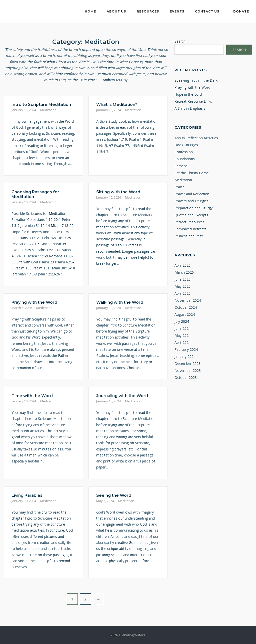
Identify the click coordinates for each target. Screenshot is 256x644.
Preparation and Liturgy (193, 208)
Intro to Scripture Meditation (41, 105)
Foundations (185, 159)
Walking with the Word (120, 302)
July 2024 (182, 321)
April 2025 (182, 293)
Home (90, 11)
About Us (116, 11)
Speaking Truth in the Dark (196, 80)
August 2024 (185, 314)
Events (177, 11)
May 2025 (182, 286)
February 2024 (186, 349)
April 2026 (182, 265)
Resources (148, 11)
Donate (241, 11)
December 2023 (187, 363)
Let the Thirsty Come (192, 173)
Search (180, 41)
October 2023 (186, 377)
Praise (179, 187)
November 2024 (188, 300)
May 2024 (182, 335)
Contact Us (207, 11)
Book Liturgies (186, 145)
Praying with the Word (34, 302)
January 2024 (185, 356)
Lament (181, 166)
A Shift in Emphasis (190, 108)
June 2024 (182, 328)
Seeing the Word (114, 495)
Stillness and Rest (189, 236)
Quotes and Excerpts (191, 215)
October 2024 (186, 307)
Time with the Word (32, 396)
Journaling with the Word (122, 396)
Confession (184, 152)
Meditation (48, 110)
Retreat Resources (189, 222)
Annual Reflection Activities (196, 138)
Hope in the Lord (188, 94)
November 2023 (188, 370)
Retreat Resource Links (193, 101)
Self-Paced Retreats (190, 229)
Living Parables (27, 495)
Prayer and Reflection (192, 194)
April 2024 (182, 342)
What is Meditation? (117, 105)
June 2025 (182, 279)
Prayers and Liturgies (191, 201)
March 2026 (184, 272)
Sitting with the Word (118, 192)
